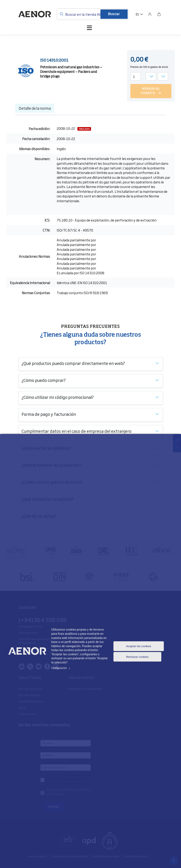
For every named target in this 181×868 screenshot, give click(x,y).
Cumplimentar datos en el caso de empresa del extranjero (76, 431)
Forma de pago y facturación (49, 414)
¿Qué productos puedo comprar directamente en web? (73, 363)
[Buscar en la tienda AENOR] (93, 14)
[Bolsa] (159, 14)
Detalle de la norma (35, 108)
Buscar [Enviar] (114, 14)
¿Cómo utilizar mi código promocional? (58, 397)
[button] (139, 14)
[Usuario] (150, 14)
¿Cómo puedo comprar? (44, 380)
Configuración (61, 668)
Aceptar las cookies (139, 646)
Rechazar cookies (137, 658)
